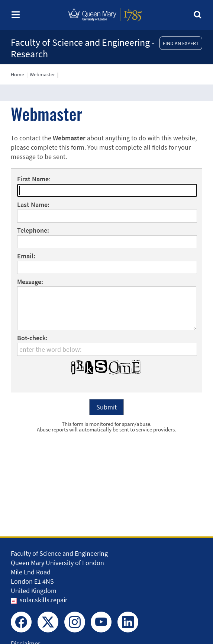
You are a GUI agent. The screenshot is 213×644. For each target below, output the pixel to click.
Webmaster (42, 74)
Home (17, 74)
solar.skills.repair (43, 600)
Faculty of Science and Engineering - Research (83, 48)
